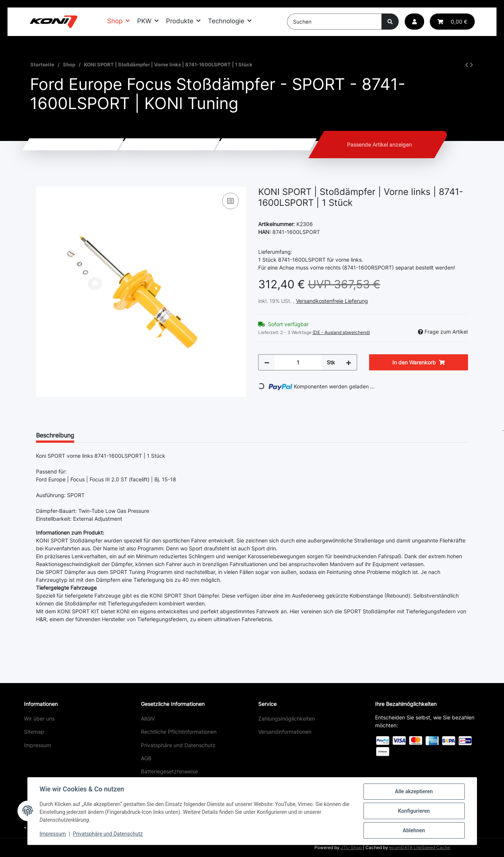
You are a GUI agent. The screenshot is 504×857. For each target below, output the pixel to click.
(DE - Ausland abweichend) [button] (341, 332)
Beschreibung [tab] (55, 435)
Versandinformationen (285, 732)
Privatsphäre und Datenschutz (178, 745)
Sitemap (34, 732)
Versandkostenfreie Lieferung (332, 301)
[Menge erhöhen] (348, 362)
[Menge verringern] (267, 362)
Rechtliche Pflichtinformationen (179, 732)
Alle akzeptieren (414, 791)
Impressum (37, 745)
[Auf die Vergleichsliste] (230, 201)
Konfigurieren (414, 811)
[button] (414, 22)
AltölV (148, 718)
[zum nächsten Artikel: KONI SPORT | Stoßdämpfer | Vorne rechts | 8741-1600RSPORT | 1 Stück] (472, 65)
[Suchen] (334, 22)
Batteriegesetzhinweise (169, 771)
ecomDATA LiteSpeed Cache (420, 847)
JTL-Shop (352, 847)
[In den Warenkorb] (42, 183)
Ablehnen (414, 830)
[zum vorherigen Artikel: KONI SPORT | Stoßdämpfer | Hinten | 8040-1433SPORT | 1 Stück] (467, 65)
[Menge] (298, 362)
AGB (146, 758)
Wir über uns (39, 718)
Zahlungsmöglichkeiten (286, 718)
